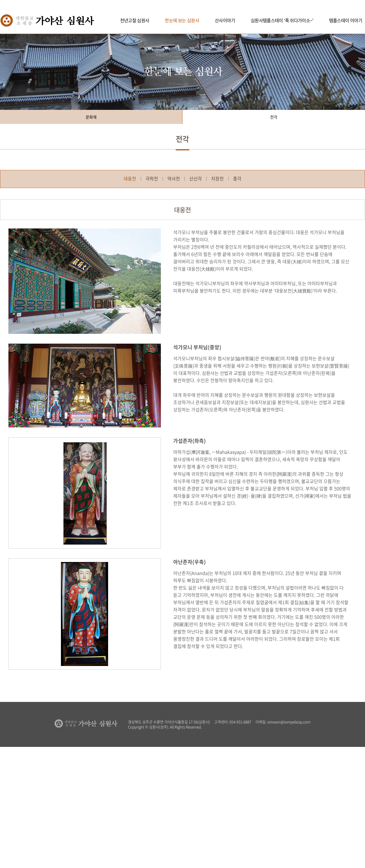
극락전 (152, 179)
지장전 (217, 179)
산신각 (196, 179)
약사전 (174, 179)
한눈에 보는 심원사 (182, 20)
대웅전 (130, 179)
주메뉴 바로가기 (0, 0)
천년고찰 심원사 (135, 20)
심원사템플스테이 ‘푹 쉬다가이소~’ (282, 20)
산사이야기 (225, 20)
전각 (274, 117)
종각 (237, 179)
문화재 (91, 117)
